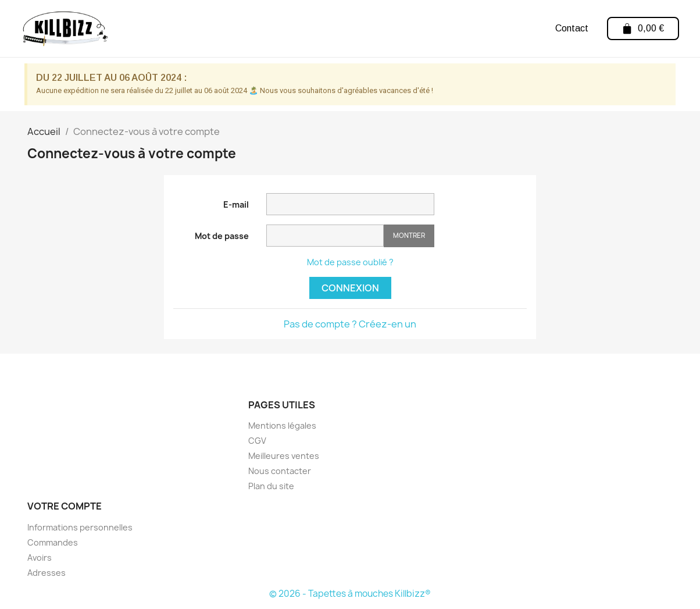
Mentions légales (282, 425)
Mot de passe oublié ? (350, 262)
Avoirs (40, 558)
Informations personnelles (80, 527)
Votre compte (65, 506)
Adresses (47, 573)
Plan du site (271, 486)
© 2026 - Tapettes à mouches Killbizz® (350, 594)
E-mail (236, 204)
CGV (257, 441)
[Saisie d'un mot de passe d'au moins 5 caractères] (325, 236)
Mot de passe (222, 236)
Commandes (53, 542)
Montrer (409, 235)
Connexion (350, 288)
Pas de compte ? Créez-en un (350, 324)
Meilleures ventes (284, 456)
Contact (571, 28)
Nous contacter (280, 471)
